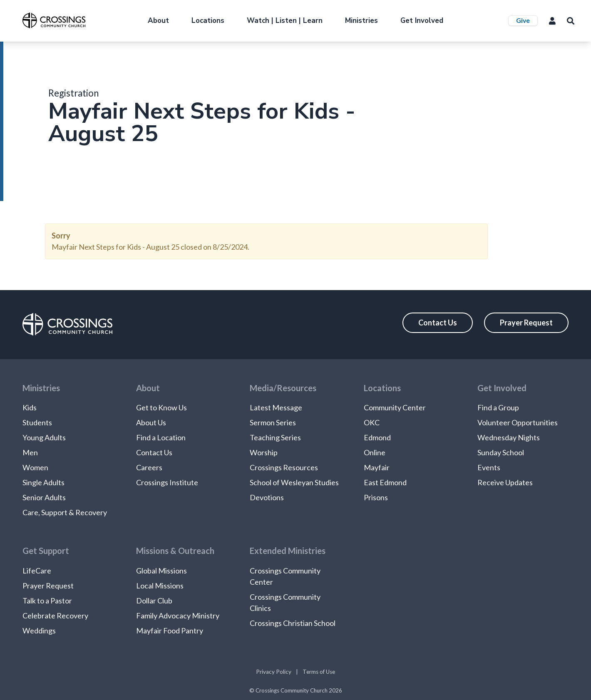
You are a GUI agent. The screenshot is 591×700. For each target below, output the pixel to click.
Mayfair (377, 467)
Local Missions (160, 586)
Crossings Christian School (293, 623)
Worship (264, 452)
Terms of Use (319, 672)
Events (489, 467)
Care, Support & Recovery (65, 512)
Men (30, 452)
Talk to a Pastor (47, 601)
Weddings (39, 630)
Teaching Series (275, 437)
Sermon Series (273, 422)
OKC (372, 422)
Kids (30, 407)
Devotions (267, 497)
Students (37, 422)
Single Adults (43, 482)
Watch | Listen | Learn (285, 21)
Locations (208, 21)
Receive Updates (505, 482)
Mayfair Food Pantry (170, 630)
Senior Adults (44, 497)
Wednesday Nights (509, 437)
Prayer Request (526, 323)
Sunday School (501, 452)
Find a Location (161, 437)
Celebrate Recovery (55, 616)
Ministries (361, 21)
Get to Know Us (161, 407)
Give (523, 20)
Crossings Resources (284, 467)
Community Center (395, 407)
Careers (149, 467)
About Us (151, 422)
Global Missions (161, 571)
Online (375, 452)
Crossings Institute (167, 482)
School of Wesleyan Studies (294, 482)
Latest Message (276, 407)
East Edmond (385, 482)
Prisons (376, 497)
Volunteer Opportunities (518, 422)
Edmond (377, 437)
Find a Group (498, 407)
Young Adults (44, 437)
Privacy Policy (274, 672)
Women (35, 467)
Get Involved (422, 21)
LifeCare (37, 571)
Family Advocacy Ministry (178, 616)
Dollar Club (154, 601)
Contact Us (438, 323)
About (158, 21)
